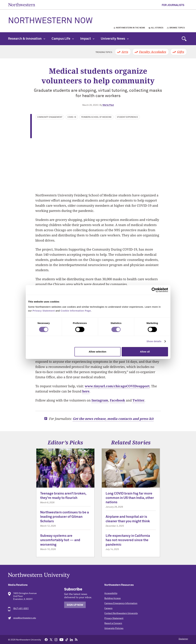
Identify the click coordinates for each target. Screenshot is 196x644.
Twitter (138, 400)
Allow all (145, 352)
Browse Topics (177, 28)
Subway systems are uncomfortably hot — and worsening (60, 540)
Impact (87, 39)
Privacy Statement (114, 618)
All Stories (157, 28)
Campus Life (63, 39)
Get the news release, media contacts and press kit (113, 419)
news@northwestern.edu (25, 618)
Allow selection (98, 352)
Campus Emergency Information (121, 603)
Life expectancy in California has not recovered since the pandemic (128, 540)
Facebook (117, 400)
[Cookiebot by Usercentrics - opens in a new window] (154, 290)
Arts (125, 52)
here (86, 391)
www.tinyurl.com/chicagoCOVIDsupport (117, 386)
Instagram (100, 400)
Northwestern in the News (131, 28)
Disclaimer (183, 639)
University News (115, 39)
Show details (154, 341)
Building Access (112, 598)
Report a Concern (113, 623)
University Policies (114, 628)
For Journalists (173, 5)
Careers (108, 608)
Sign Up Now (75, 605)
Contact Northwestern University (121, 613)
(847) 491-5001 (21, 609)
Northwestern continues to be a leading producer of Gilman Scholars (65, 517)
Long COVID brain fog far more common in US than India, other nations (130, 498)
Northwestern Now (50, 21)
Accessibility (111, 593)
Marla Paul (108, 105)
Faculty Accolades (153, 52)
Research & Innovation (27, 39)
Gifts (181, 52)
